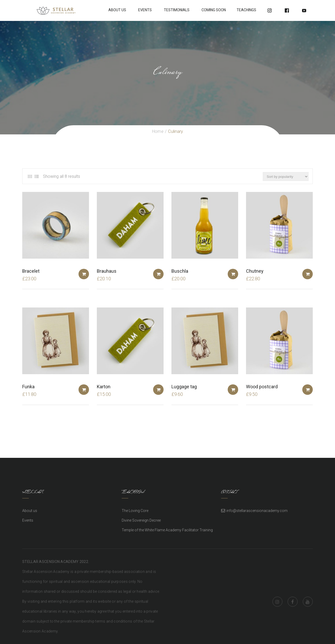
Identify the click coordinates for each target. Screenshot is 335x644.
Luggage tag (184, 387)
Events (145, 10)
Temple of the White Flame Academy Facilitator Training (167, 530)
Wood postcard (262, 387)
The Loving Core (135, 511)
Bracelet (31, 271)
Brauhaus (107, 271)
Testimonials (177, 10)
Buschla (180, 271)
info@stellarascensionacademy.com (257, 511)
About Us (117, 10)
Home (158, 131)
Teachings (246, 10)
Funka (28, 387)
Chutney (255, 271)
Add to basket (84, 274)
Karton (104, 387)
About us (30, 511)
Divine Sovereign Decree (141, 520)
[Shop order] (286, 176)
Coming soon (214, 10)
